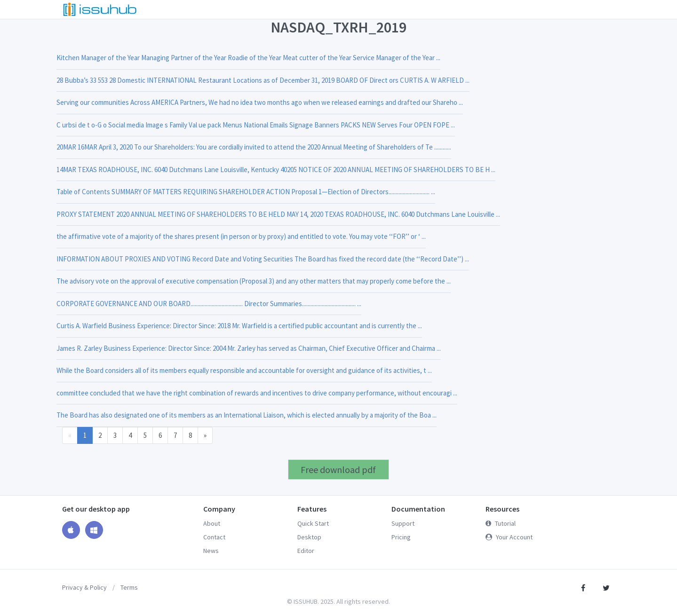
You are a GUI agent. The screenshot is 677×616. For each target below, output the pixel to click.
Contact (214, 537)
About (212, 523)
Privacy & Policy (84, 587)
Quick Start (313, 523)
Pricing (401, 537)
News (211, 551)
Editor (306, 551)
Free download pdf (338, 470)
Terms (129, 587)
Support (403, 523)
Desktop (309, 537)
